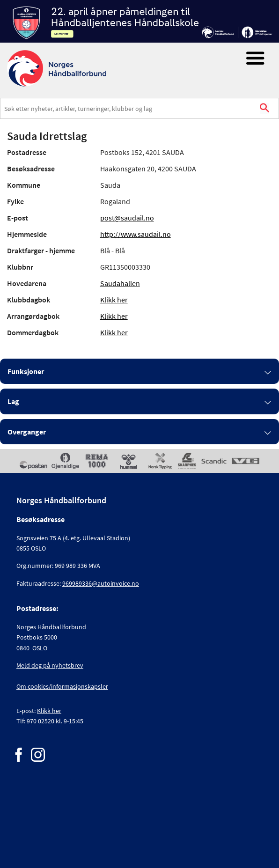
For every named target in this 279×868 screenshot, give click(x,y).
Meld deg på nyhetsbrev (50, 665)
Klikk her (114, 300)
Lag (13, 401)
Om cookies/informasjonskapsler (62, 686)
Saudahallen (120, 283)
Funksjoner (26, 371)
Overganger (27, 432)
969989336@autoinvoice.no (101, 583)
